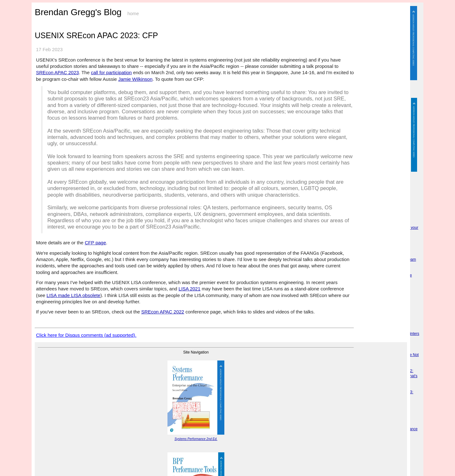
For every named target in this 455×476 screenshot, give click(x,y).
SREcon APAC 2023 (58, 72)
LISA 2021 (189, 289)
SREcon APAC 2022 (163, 312)
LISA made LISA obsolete (73, 295)
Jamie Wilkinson (135, 79)
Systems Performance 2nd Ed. (196, 439)
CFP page (95, 243)
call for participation (111, 72)
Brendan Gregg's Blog (78, 12)
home (133, 14)
